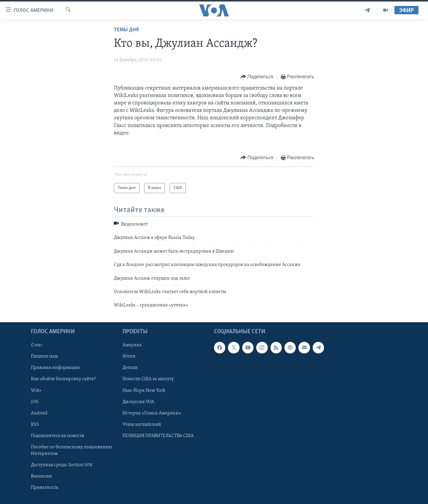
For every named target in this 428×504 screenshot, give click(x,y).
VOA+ (36, 390)
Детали (130, 368)
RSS (35, 424)
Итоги (129, 356)
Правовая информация (55, 368)
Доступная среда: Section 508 (62, 465)
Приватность (45, 488)
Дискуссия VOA (138, 402)
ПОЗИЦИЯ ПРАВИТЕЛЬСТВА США (158, 436)
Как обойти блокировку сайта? (63, 379)
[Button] (257, 77)
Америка (132, 345)
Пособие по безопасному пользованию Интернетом (71, 450)
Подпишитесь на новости (58, 436)
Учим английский (142, 424)
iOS (35, 402)
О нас (37, 345)
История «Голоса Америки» (152, 413)
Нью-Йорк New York (144, 390)
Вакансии (41, 476)
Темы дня (126, 30)
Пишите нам (44, 356)
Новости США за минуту (148, 379)
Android (39, 413)
